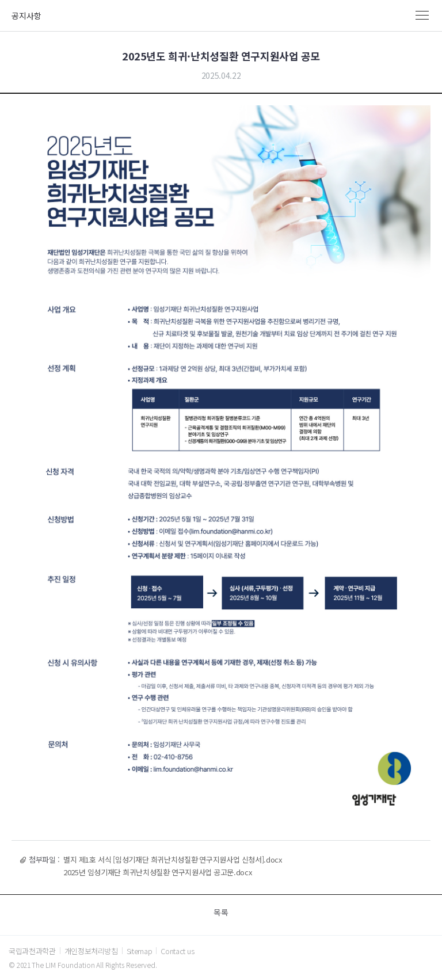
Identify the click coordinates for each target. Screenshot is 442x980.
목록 (221, 912)
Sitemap (140, 951)
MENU (422, 15)
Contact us (177, 951)
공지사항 (26, 16)
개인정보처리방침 (91, 951)
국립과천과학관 (32, 951)
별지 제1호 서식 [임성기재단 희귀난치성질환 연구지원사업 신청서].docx (173, 859)
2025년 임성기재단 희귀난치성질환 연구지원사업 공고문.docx (157, 872)
